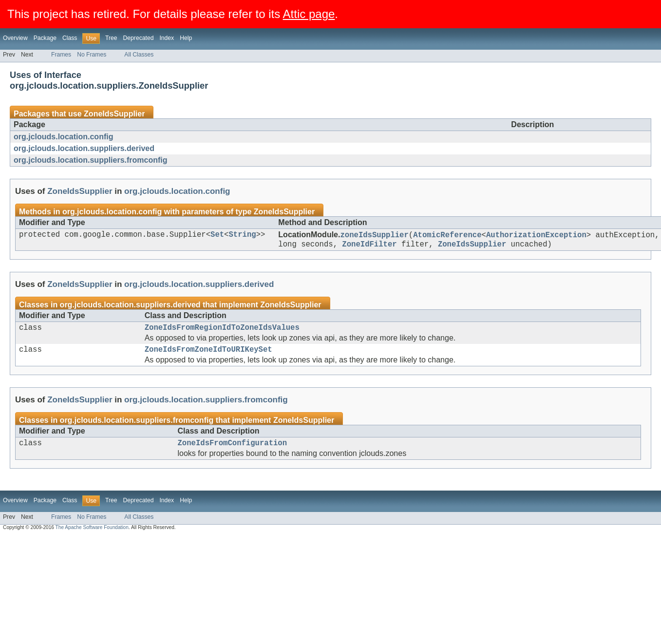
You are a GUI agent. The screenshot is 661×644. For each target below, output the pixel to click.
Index (167, 38)
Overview (15, 38)
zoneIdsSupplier (374, 236)
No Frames (92, 55)
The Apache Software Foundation (92, 536)
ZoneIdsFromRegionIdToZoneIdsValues (222, 332)
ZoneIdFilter (369, 246)
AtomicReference (447, 236)
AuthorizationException (536, 236)
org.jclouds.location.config (63, 137)
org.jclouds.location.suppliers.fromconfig (91, 160)
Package (45, 38)
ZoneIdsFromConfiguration (233, 451)
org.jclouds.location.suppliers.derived (84, 148)
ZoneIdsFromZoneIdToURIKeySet (208, 356)
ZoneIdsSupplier (114, 114)
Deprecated (139, 38)
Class (70, 38)
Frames (61, 55)
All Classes (139, 55)
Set (217, 236)
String (242, 236)
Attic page (309, 14)
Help (186, 38)
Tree (111, 38)
